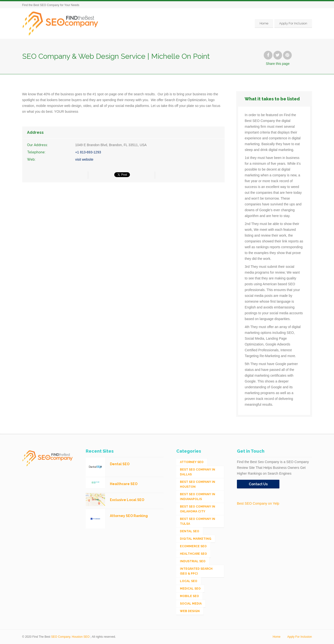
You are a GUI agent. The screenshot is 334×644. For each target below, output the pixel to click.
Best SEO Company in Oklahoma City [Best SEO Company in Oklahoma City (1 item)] (198, 509)
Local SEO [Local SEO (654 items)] (189, 581)
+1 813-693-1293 (88, 152)
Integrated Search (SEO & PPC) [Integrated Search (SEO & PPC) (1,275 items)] (196, 571)
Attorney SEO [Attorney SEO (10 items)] (192, 462)
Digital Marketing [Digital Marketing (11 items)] (196, 539)
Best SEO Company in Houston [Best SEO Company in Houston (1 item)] (198, 484)
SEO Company (61, 637)
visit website (84, 159)
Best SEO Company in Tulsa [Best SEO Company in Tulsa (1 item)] (198, 521)
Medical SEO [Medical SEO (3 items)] (190, 589)
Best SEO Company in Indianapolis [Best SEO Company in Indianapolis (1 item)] (198, 497)
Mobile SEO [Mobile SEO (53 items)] (189, 596)
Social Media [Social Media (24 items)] (191, 604)
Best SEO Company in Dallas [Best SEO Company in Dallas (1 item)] (198, 472)
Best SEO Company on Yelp (258, 503)
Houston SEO (81, 637)
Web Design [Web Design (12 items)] (190, 611)
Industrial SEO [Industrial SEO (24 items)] (193, 561)
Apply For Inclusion (293, 23)
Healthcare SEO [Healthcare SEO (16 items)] (193, 554)
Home (264, 23)
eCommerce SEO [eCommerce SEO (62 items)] (193, 546)
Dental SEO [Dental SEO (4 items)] (190, 531)
